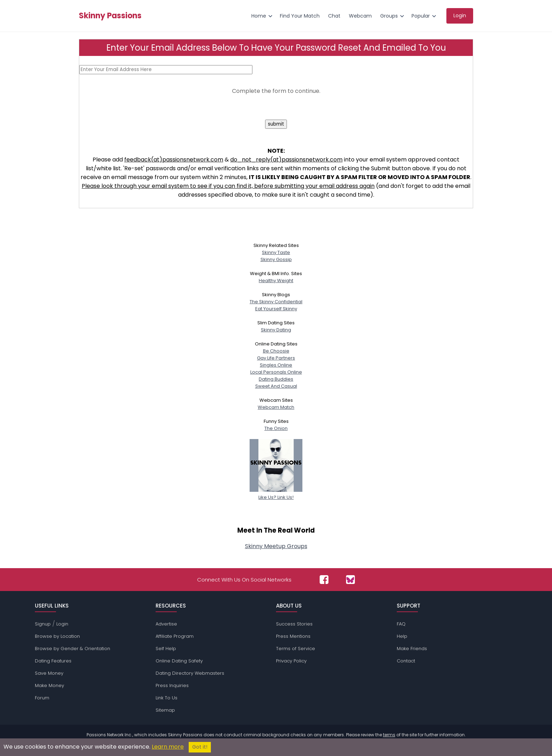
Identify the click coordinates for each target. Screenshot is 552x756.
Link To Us (167, 698)
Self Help (166, 649)
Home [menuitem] (259, 16)
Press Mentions (293, 636)
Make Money (49, 685)
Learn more (168, 747)
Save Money (49, 673)
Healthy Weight (276, 281)
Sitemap (165, 710)
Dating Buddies (276, 379)
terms (389, 735)
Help (402, 636)
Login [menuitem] (460, 15)
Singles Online (276, 365)
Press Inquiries (172, 685)
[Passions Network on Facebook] (324, 580)
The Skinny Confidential (276, 302)
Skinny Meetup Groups (276, 546)
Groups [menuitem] (389, 16)
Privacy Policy (291, 661)
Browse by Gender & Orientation (73, 649)
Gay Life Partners (276, 358)
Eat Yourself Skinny (276, 309)
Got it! (200, 747)
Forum (42, 698)
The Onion (276, 428)
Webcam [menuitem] (360, 16)
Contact (406, 661)
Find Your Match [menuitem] (300, 16)
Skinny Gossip (276, 259)
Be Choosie (276, 351)
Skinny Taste (276, 252)
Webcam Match (276, 407)
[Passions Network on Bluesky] (350, 580)
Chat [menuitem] (334, 16)
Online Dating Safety (179, 661)
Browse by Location (57, 636)
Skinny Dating (276, 330)
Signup (43, 624)
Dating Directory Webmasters (190, 673)
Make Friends (412, 649)
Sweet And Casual (276, 386)
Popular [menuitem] (421, 16)
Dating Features (53, 661)
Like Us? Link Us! (276, 494)
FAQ (401, 624)
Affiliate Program (175, 636)
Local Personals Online (276, 372)
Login (62, 624)
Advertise (166, 624)
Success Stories (294, 624)
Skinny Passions (110, 16)
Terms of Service (296, 649)
